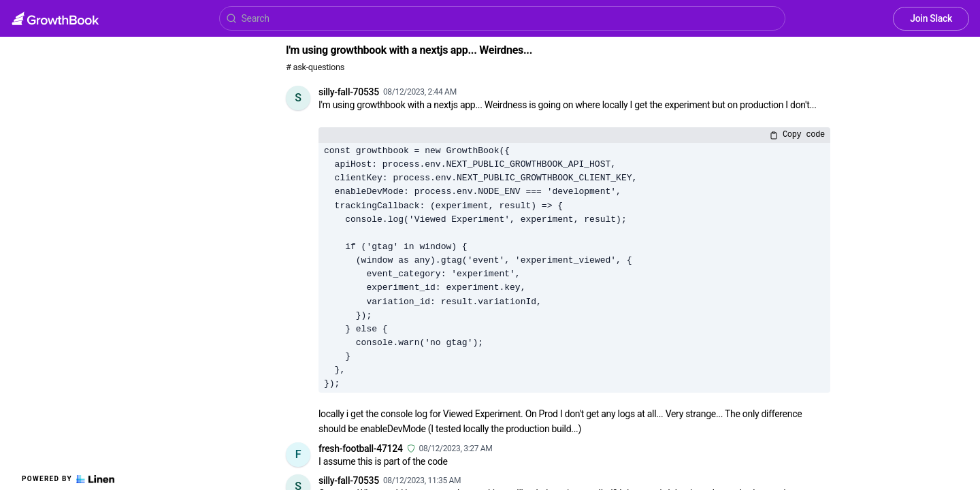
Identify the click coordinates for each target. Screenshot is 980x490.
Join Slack (931, 18)
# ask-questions (315, 67)
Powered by (68, 479)
